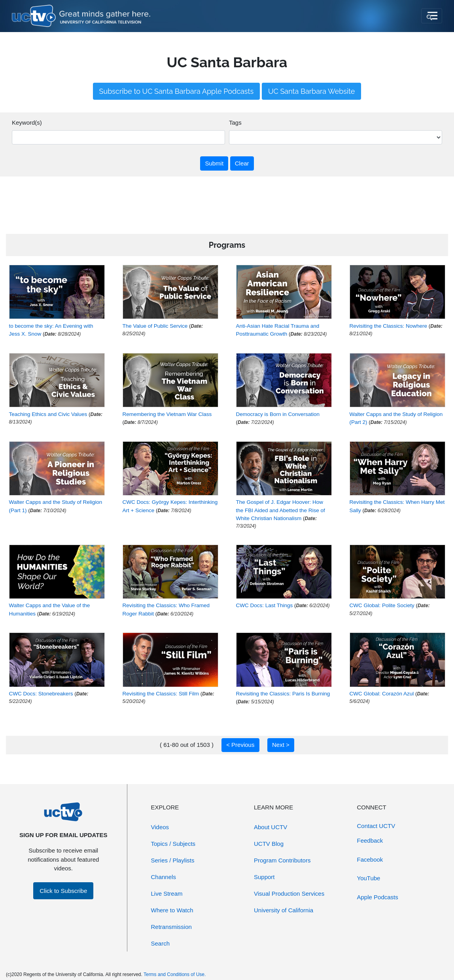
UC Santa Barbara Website (312, 91)
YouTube (369, 878)
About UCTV (271, 827)
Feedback (370, 840)
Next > (281, 745)
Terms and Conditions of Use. (175, 974)
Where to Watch (172, 910)
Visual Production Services (289, 894)
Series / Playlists (173, 860)
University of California (284, 910)
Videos (160, 827)
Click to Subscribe (63, 891)
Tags (235, 122)
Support (264, 877)
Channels (164, 877)
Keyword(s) (27, 122)
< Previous (240, 745)
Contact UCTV (376, 826)
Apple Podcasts (378, 897)
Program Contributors (282, 860)
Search (161, 943)
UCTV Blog (269, 844)
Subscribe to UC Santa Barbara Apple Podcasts (177, 91)
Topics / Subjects (173, 844)
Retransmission (171, 927)
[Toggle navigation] (432, 16)
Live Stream (167, 894)
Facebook (370, 859)
